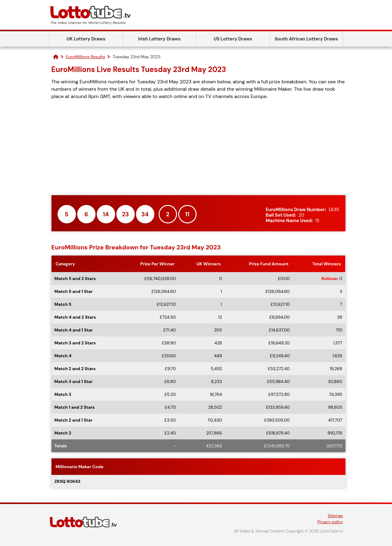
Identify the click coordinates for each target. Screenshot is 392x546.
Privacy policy (330, 522)
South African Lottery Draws (306, 39)
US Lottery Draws (233, 39)
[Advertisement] (198, 148)
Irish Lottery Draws (159, 39)
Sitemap (335, 516)
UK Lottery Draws (86, 39)
